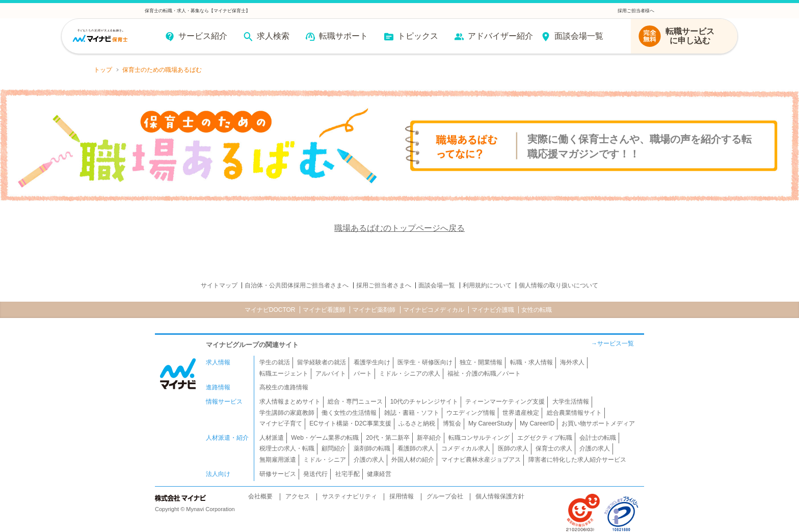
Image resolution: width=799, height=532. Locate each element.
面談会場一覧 (437, 285)
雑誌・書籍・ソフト (412, 413)
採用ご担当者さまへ (384, 285)
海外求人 (572, 362)
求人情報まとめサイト (290, 402)
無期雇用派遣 (278, 460)
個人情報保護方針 (500, 496)
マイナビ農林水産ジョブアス (481, 460)
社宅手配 (348, 474)
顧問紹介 (334, 448)
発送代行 (315, 474)
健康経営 (379, 474)
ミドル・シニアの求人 (410, 374)
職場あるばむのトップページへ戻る (400, 228)
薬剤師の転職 (372, 448)
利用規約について (487, 285)
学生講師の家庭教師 (287, 413)
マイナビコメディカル (434, 310)
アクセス (298, 496)
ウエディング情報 (471, 413)
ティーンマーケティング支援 (505, 402)
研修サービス (278, 474)
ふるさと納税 (417, 423)
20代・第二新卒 (388, 438)
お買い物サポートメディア (598, 423)
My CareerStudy (490, 423)
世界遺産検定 (521, 413)
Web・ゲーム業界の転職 (325, 438)
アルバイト (331, 374)
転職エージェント (284, 374)
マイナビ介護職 (493, 310)
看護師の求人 (416, 448)
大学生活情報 (571, 402)
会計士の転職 (598, 438)
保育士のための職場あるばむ (162, 70)
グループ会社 (445, 496)
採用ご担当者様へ (636, 11)
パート (363, 374)
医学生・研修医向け (425, 362)
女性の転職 (537, 310)
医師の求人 (513, 448)
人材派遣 (272, 438)
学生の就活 (275, 362)
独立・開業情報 (481, 362)
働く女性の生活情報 (349, 413)
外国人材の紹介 (413, 460)
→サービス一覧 (612, 343)
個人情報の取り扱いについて (558, 285)
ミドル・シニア (325, 460)
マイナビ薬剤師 (374, 310)
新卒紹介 (429, 438)
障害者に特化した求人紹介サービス (577, 460)
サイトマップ (219, 285)
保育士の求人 (554, 448)
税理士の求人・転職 (287, 448)
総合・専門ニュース (355, 402)
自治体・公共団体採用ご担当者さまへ (297, 285)
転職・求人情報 (531, 362)
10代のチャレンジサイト (424, 402)
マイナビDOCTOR (270, 310)
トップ (103, 70)
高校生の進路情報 (284, 387)
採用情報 (402, 496)
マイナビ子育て (281, 423)
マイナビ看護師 (324, 310)
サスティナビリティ (350, 496)
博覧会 (452, 423)
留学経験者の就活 (322, 362)
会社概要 (260, 496)
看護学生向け (372, 362)
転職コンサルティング (479, 438)
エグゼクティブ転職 (545, 438)
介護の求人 (595, 448)
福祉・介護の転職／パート (484, 374)
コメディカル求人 (466, 448)
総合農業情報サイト (574, 413)
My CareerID (537, 423)
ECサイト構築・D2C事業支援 (350, 423)
